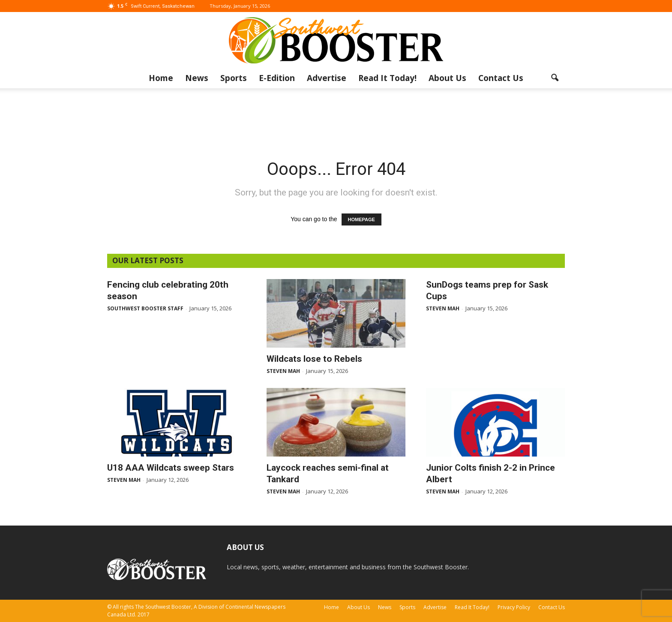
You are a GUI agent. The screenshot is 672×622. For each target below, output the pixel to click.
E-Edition (277, 78)
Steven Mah (283, 371)
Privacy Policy (514, 607)
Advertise (327, 78)
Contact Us (501, 78)
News (197, 78)
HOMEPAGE (361, 219)
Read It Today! (387, 78)
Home (161, 78)
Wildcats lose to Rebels (314, 359)
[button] (555, 78)
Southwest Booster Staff (145, 308)
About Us (447, 78)
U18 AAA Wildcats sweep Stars (171, 468)
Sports (234, 78)
